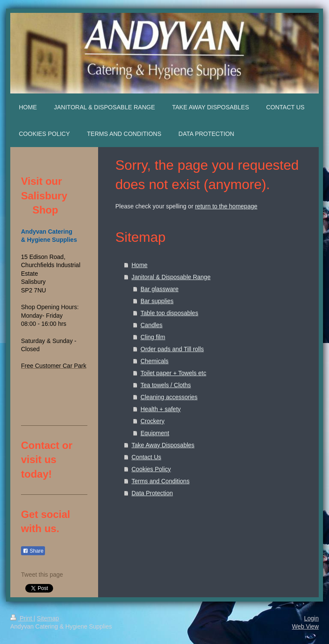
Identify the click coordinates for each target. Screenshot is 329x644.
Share (33, 551)
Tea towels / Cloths (166, 385)
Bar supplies (157, 301)
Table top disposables (169, 313)
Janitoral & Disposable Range (171, 277)
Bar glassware (160, 289)
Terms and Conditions (160, 481)
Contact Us (146, 457)
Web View (305, 626)
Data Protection (152, 493)
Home (139, 265)
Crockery (153, 421)
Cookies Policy (151, 469)
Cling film (153, 337)
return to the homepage (226, 206)
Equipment (155, 433)
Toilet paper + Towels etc (173, 373)
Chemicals (154, 361)
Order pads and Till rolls (172, 349)
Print (22, 618)
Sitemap (48, 618)
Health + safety (161, 409)
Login (311, 618)
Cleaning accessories (169, 397)
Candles (151, 325)
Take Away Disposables (163, 445)
